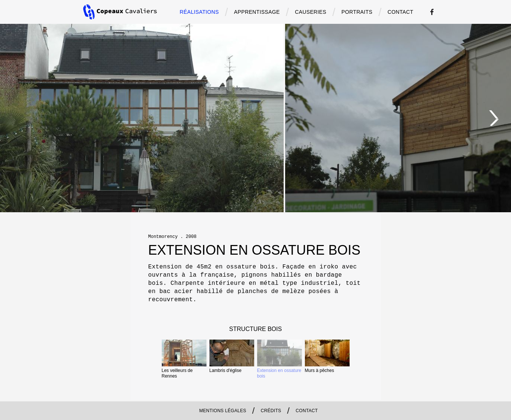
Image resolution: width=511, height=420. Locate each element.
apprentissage (257, 12)
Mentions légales (223, 411)
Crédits (271, 411)
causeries (310, 12)
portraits (357, 12)
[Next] (494, 118)
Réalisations (199, 12)
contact (400, 12)
